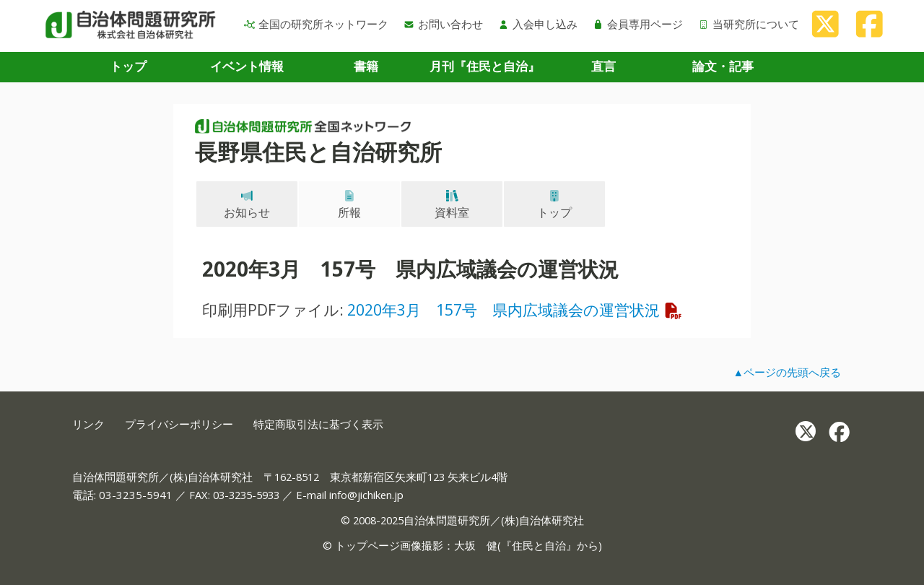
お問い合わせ (443, 24)
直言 (603, 66)
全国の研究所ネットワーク (316, 24)
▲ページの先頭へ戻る (787, 372)
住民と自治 (539, 545)
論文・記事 (723, 66)
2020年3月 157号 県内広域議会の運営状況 (515, 309)
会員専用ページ (638, 24)
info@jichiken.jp (366, 495)
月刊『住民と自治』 (485, 66)
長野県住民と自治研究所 (318, 152)
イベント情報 (247, 66)
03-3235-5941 (136, 495)
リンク (88, 424)
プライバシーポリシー (179, 424)
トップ (128, 66)
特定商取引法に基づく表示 (318, 424)
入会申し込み (538, 24)
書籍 (366, 66)
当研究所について (749, 24)
